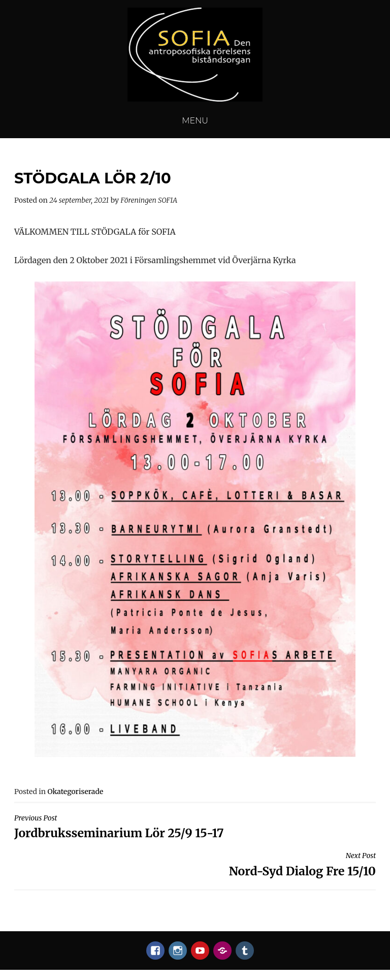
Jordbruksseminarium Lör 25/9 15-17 (195, 827)
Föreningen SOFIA (149, 200)
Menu (195, 121)
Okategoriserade (75, 792)
